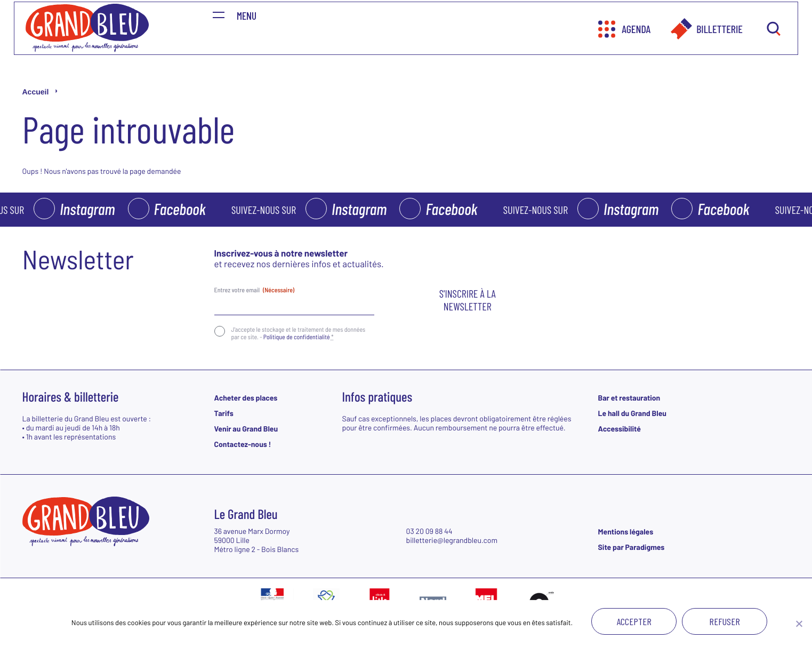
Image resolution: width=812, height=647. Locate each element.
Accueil (36, 92)
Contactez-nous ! (243, 444)
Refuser (725, 621)
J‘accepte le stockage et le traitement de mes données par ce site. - (299, 333)
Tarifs (224, 413)
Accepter (634, 621)
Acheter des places (246, 398)
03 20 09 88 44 (429, 531)
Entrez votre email (255, 290)
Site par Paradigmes (632, 547)
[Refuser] (799, 624)
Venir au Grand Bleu (246, 429)
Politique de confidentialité (297, 337)
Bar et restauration (629, 398)
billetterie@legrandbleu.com (452, 540)
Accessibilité (620, 429)
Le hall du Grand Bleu (632, 413)
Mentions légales (626, 532)
